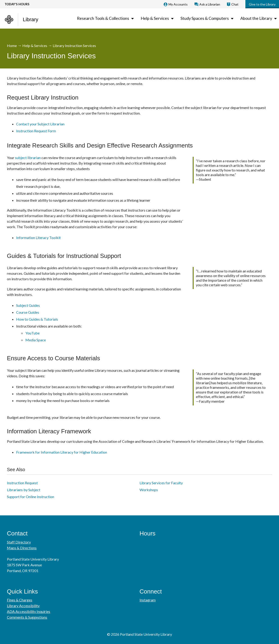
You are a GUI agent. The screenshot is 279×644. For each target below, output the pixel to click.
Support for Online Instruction (31, 497)
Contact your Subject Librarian (40, 124)
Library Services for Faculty (161, 483)
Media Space (36, 340)
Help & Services (35, 46)
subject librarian (28, 158)
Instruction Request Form (36, 131)
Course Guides (28, 312)
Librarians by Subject (24, 490)
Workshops (149, 490)
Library (31, 19)
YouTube (32, 333)
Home (12, 46)
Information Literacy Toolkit (38, 238)
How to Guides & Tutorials (37, 319)
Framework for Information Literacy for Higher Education (62, 452)
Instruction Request (22, 483)
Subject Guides (28, 305)
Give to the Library (262, 4)
